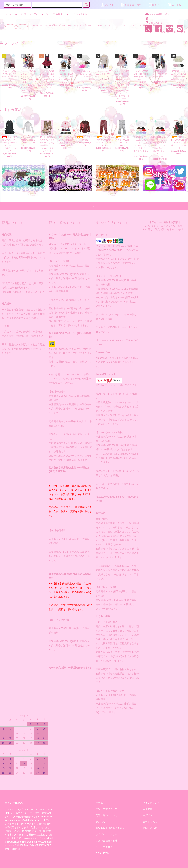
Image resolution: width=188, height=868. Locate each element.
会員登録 (148, 809)
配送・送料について (107, 815)
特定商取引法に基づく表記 (110, 828)
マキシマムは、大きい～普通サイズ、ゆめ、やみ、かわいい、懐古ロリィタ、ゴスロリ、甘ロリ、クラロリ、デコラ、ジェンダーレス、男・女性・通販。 (95, 25)
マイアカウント (151, 803)
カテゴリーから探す (26, 14)
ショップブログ (104, 847)
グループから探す (51, 14)
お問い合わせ (153, 23)
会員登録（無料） (132, 5)
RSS (98, 853)
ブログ (150, 19)
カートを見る (150, 822)
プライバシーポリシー (108, 834)
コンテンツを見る (76, 14)
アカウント (109, 5)
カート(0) (175, 5)
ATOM (106, 853)
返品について (103, 822)
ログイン (155, 5)
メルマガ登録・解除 (157, 14)
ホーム (8, 14)
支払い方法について (107, 809)
